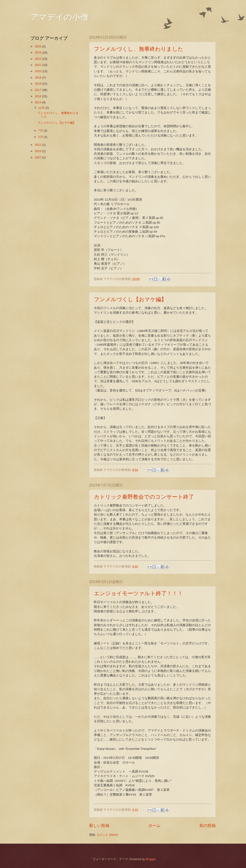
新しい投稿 (99, 826)
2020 (38, 71)
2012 (38, 145)
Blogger (151, 859)
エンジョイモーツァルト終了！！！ (138, 593)
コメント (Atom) (107, 835)
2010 (38, 151)
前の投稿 (208, 826)
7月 (41, 131)
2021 (38, 65)
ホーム (154, 826)
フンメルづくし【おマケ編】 (130, 299)
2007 (38, 157)
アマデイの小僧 (59, 17)
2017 (38, 90)
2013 (38, 102)
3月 (41, 137)
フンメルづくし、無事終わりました (139, 49)
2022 (38, 59)
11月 (42, 108)
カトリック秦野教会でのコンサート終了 (144, 497)
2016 (38, 96)
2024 (38, 46)
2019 (38, 78)
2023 (38, 52)
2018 (38, 84)
